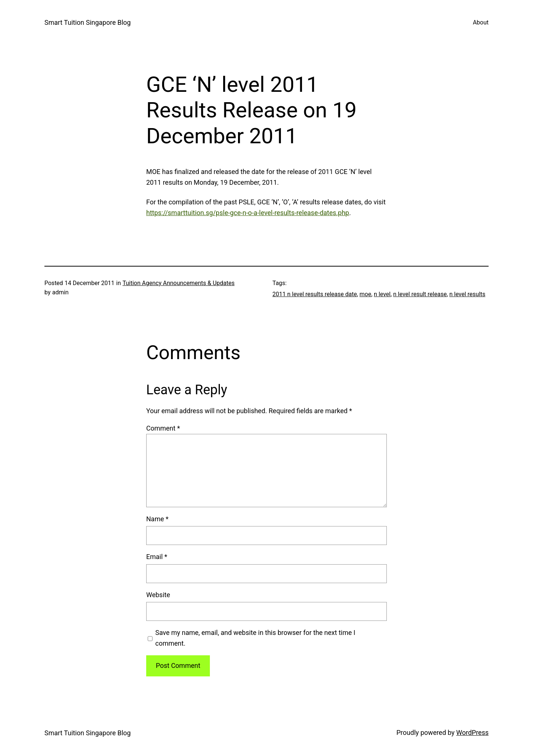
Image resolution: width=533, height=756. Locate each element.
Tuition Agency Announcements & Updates (179, 283)
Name (157, 519)
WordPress (472, 732)
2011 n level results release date (315, 294)
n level (382, 294)
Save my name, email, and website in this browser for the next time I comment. (255, 638)
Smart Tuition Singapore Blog (88, 22)
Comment (163, 428)
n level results (467, 294)
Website (158, 595)
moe (365, 294)
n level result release (420, 294)
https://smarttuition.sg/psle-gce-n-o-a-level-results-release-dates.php (248, 213)
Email (157, 557)
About (481, 22)
